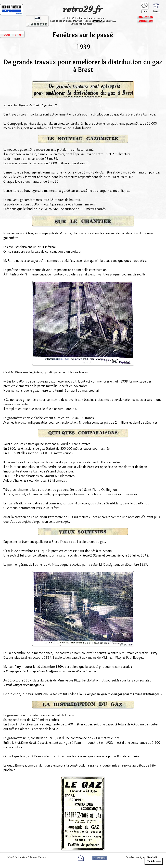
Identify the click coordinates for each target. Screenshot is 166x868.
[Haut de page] (154, 861)
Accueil (156, 11)
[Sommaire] (12, 34)
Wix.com (42, 857)
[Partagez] (100, 858)
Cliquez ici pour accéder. (83, 24)
